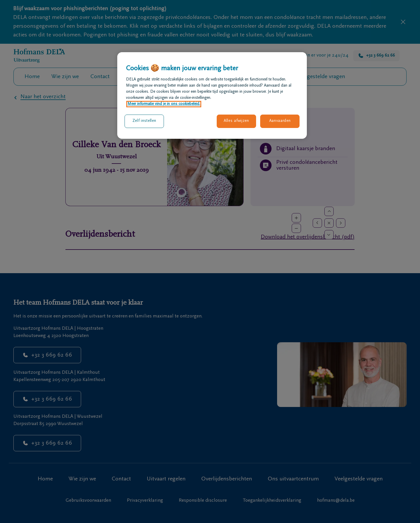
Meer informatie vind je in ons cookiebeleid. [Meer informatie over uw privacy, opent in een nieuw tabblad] (164, 104)
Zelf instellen (144, 121)
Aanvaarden (280, 121)
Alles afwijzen (236, 121)
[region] (212, 95)
